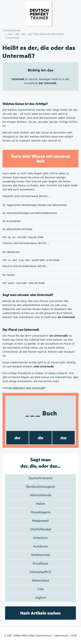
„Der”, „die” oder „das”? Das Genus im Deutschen (35, 34)
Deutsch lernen (11, 31)
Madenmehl (40, 521)
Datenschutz (44, 636)
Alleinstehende (40, 495)
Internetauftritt (40, 572)
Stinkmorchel (41, 555)
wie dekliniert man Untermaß (26, 388)
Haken (41, 504)
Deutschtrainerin (41, 478)
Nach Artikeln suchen (40, 613)
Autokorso (40, 547)
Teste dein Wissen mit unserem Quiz (40, 159)
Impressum (61, 636)
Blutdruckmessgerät (40, 487)
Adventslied (40, 581)
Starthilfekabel (41, 529)
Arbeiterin (40, 538)
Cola (40, 589)
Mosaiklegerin (40, 512)
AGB (74, 636)
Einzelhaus (40, 564)
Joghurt (41, 598)
